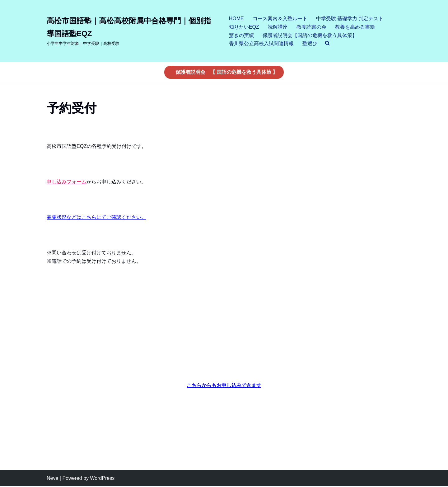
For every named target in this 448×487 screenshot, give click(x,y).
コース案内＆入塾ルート (280, 19)
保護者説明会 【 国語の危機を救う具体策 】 (227, 72)
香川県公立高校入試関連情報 (261, 43)
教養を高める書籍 (355, 27)
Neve (52, 479)
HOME (236, 19)
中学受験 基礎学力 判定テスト (350, 19)
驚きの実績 (241, 35)
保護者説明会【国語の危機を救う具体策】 (310, 35)
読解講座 (278, 27)
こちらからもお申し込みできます (224, 386)
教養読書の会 (311, 27)
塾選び (310, 43)
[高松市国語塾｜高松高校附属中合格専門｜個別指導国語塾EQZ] (133, 31)
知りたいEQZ (244, 27)
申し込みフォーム (67, 182)
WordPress (102, 479)
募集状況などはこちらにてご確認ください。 (96, 217)
